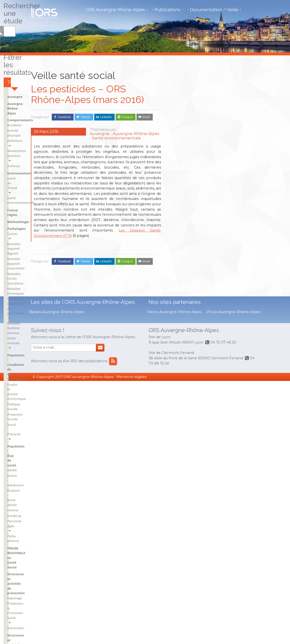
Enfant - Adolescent (229, 253)
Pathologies (224, 134)
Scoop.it (127, 117)
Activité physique (184, 159)
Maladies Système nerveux (235, 181)
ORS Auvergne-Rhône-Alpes (115, 10)
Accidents (179, 153)
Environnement (184, 182)
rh (231, 442)
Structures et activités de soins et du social (192, 335)
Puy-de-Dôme (239, 435)
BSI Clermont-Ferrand (182, 446)
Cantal (205, 430)
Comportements (185, 148)
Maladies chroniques (230, 166)
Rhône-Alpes (239, 455)
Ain (174, 404)
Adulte (220, 248)
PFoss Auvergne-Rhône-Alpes (233, 575)
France (206, 444)
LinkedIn (106, 117)
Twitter (85, 117)
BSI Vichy (207, 424)
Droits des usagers (186, 342)
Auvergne (179, 134)
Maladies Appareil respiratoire (228, 153)
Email (146, 117)
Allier (176, 410)
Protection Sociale (228, 225)
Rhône (234, 448)
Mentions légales (132, 640)
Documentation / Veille (214, 10)
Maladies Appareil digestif (234, 145)
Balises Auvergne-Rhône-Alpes (57, 575)
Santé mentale (226, 187)
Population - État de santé (230, 240)
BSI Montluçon (211, 404)
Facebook (64, 117)
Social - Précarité (227, 231)
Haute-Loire (209, 457)
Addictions (180, 164)
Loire (233, 417)
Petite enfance (226, 281)
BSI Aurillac (180, 430)
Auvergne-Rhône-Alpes (190, 141)
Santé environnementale (190, 193)
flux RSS (237, 522)
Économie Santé (184, 348)
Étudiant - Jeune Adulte (232, 259)
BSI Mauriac (181, 462)
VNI (175, 376)
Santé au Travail (184, 187)
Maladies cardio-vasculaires (235, 160)
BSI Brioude (181, 437)
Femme (220, 264)
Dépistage (222, 309)
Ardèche (178, 417)
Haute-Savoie (239, 404)
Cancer (220, 139)
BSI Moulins (209, 410)
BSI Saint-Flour (211, 417)
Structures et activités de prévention (235, 302)
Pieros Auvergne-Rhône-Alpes (174, 575)
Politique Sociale (227, 220)
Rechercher (254, 84)
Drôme (206, 437)
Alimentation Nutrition (188, 170)
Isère (233, 410)
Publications (167, 10)
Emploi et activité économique (227, 212)
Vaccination (223, 325)
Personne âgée (226, 275)
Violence (178, 175)
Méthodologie (183, 207)
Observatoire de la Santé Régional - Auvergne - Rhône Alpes (44, 13)
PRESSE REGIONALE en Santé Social (232, 291)
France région (183, 200)
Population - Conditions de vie (233, 197)
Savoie (234, 462)
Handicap (222, 270)
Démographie (225, 204)
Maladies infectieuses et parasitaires (233, 174)
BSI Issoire (179, 455)
